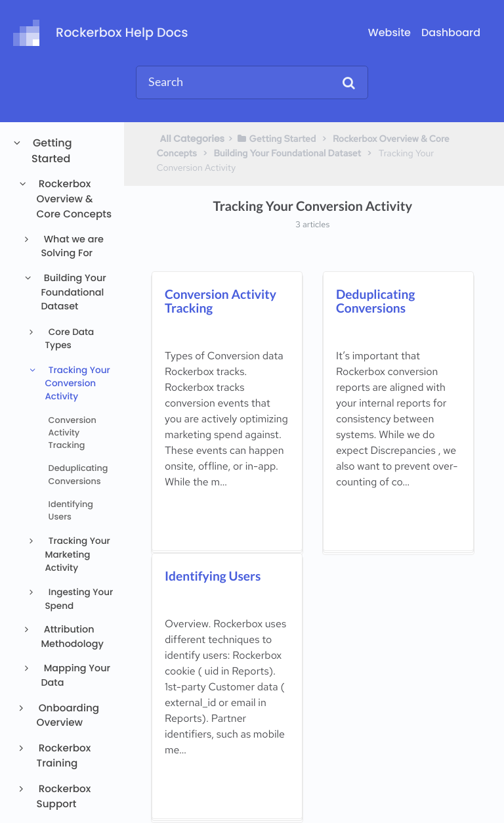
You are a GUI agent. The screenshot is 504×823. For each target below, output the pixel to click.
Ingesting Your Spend (79, 599)
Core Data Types (69, 339)
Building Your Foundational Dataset (73, 293)
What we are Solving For (72, 247)
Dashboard (451, 33)
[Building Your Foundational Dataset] (287, 153)
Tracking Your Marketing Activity (77, 554)
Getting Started (52, 151)
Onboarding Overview (68, 716)
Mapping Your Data (75, 676)
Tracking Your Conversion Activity (77, 384)
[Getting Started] (276, 139)
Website (389, 33)
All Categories (193, 139)
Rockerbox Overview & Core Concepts (74, 199)
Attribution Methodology (72, 637)
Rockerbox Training (64, 756)
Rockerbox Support (64, 797)
